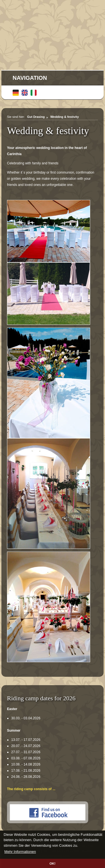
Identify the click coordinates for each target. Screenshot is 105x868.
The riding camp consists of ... (31, 789)
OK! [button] (53, 863)
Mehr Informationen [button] (20, 852)
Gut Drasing (36, 117)
